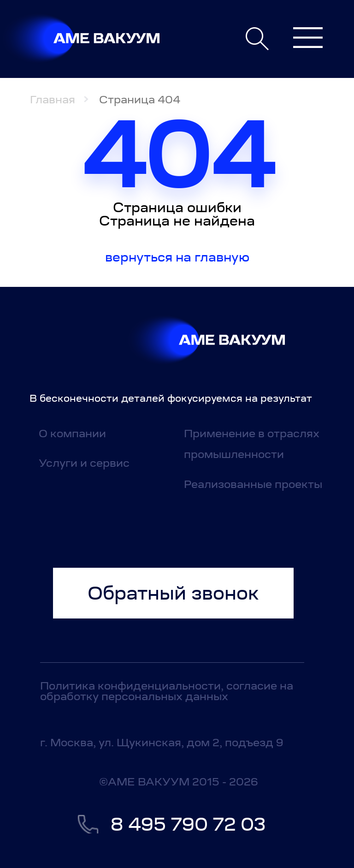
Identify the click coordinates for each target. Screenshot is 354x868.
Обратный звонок (173, 593)
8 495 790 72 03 (188, 824)
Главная (53, 99)
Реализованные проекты (253, 484)
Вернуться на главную (177, 257)
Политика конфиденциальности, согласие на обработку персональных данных (167, 691)
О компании (72, 433)
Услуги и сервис (84, 463)
